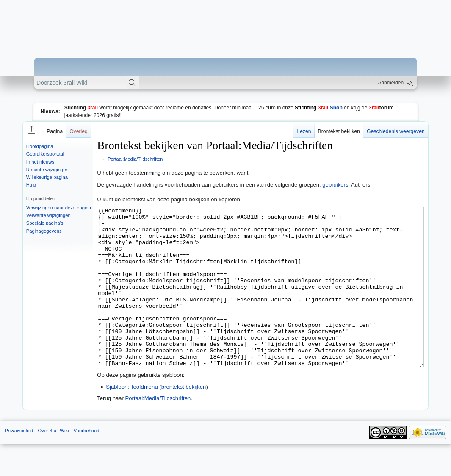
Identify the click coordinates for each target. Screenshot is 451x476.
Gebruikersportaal (45, 154)
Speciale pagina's (45, 223)
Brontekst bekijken (339, 131)
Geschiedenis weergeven (396, 131)
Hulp (31, 185)
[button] (31, 130)
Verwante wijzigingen (48, 215)
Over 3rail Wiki (53, 462)
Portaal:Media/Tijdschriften (135, 159)
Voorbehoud (87, 462)
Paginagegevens (44, 231)
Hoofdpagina (40, 146)
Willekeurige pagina (47, 177)
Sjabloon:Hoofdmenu (132, 419)
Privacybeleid (19, 462)
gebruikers (335, 185)
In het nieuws (40, 162)
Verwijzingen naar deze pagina (59, 208)
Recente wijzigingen (47, 170)
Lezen (304, 131)
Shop (319, 108)
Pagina (55, 131)
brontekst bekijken (184, 419)
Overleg (79, 131)
